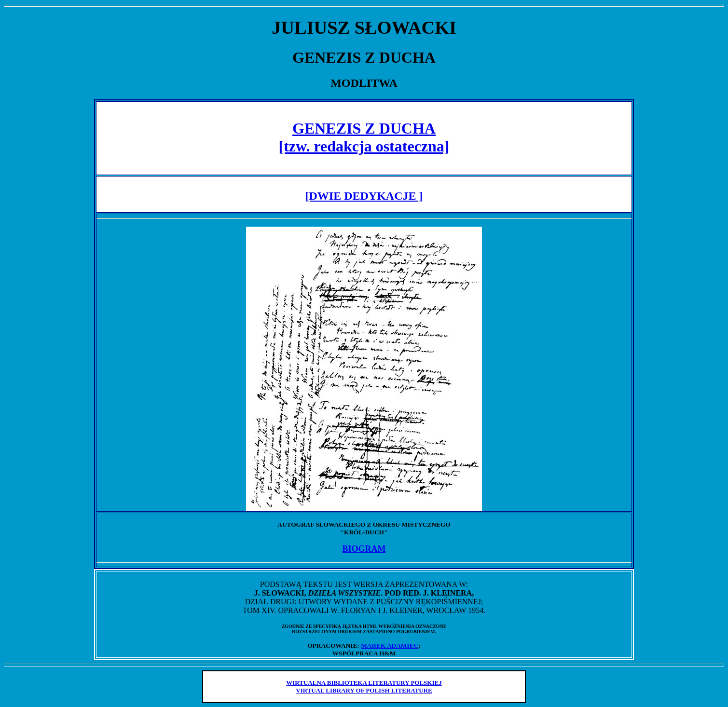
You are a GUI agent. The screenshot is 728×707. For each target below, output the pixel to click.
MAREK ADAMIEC (390, 646)
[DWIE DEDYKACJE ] (364, 196)
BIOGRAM (364, 549)
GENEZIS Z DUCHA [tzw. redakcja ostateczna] (364, 137)
